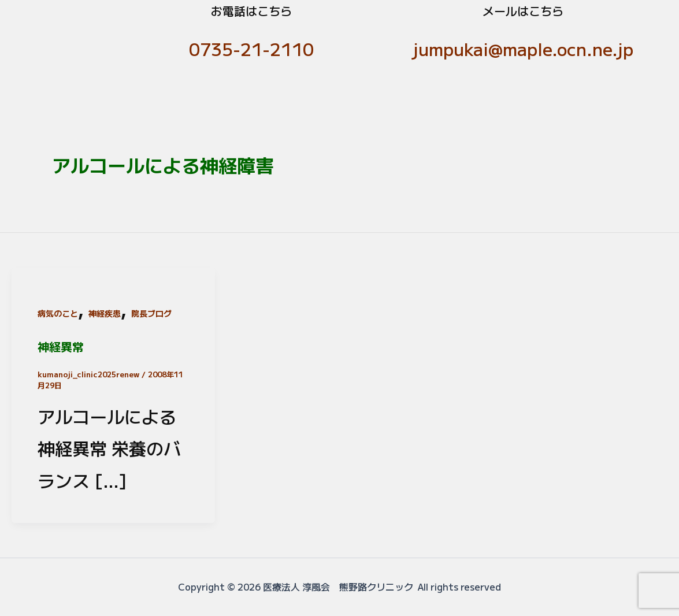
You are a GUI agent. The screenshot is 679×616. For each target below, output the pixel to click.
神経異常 (61, 346)
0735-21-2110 (251, 49)
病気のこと (58, 313)
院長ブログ (151, 313)
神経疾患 (105, 313)
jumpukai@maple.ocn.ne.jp (523, 49)
